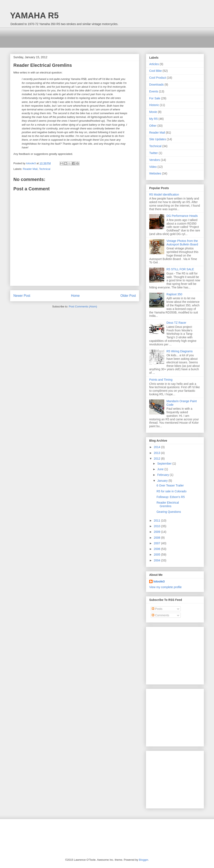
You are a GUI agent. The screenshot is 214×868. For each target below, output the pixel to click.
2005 (157, 555)
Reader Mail (30, 169)
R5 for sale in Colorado (171, 491)
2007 (157, 543)
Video (153, 167)
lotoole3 (159, 581)
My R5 (153, 119)
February (163, 475)
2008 (157, 538)
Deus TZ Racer (176, 323)
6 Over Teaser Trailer (170, 485)
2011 (157, 521)
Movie (153, 112)
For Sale (155, 98)
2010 (157, 526)
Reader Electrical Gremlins (168, 504)
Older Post (128, 296)
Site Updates (158, 139)
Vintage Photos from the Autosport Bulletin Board (182, 243)
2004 (157, 560)
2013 (157, 453)
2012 (157, 459)
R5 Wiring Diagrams (180, 351)
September (165, 464)
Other (153, 126)
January (163, 481)
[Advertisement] (86, 37)
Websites (155, 173)
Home (75, 296)
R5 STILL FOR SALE (180, 269)
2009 (157, 532)
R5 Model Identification (164, 195)
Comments (160, 615)
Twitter (153, 153)
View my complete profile (165, 587)
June (161, 469)
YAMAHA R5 (34, 15)
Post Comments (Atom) (83, 306)
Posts (157, 609)
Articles (154, 64)
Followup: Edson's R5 (171, 497)
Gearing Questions (169, 512)
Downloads (156, 85)
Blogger (144, 860)
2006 (157, 549)
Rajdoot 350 (175, 294)
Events (154, 91)
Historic (154, 105)
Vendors (155, 160)
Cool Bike (155, 71)
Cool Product (158, 78)
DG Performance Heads (182, 216)
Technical (45, 169)
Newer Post (22, 296)
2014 (157, 447)
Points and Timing (161, 380)
